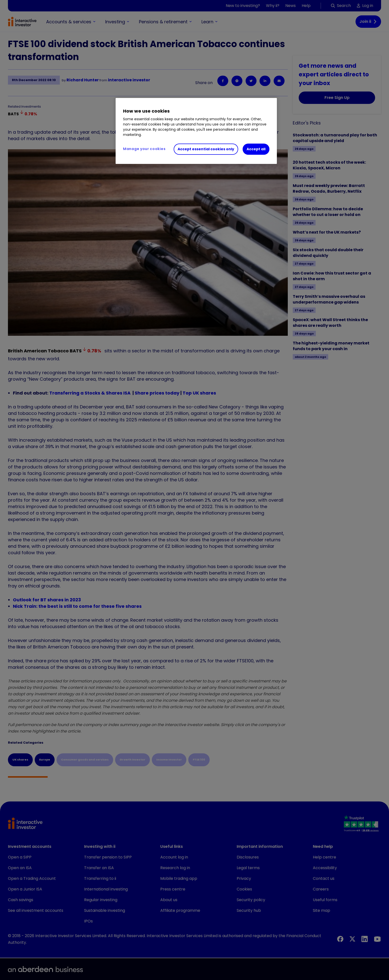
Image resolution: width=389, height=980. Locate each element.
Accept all (256, 149)
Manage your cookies (144, 149)
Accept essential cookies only (206, 149)
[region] (196, 131)
